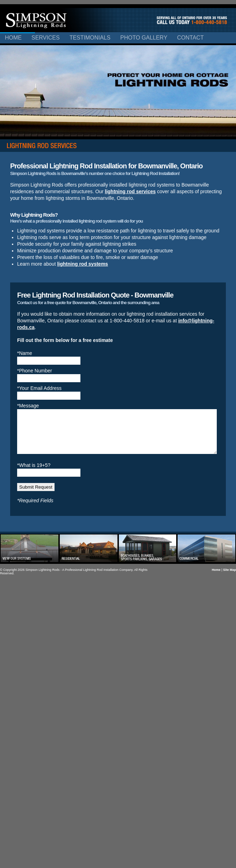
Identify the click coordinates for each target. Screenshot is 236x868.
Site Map (230, 578)
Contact (191, 38)
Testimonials (90, 38)
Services (46, 38)
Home (13, 38)
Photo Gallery (144, 38)
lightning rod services (130, 191)
